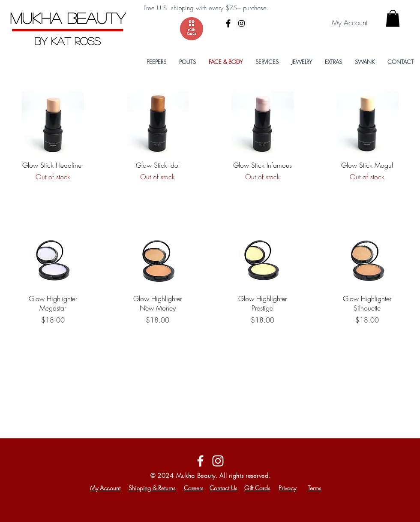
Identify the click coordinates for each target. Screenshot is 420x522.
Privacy (287, 488)
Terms (314, 488)
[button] (393, 18)
